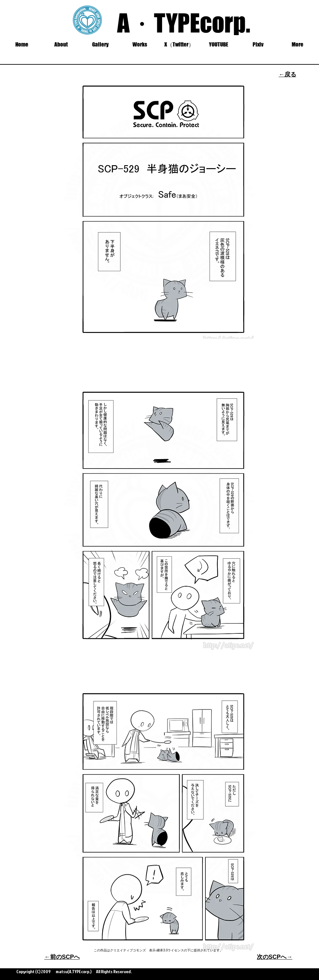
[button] (100, 45)
